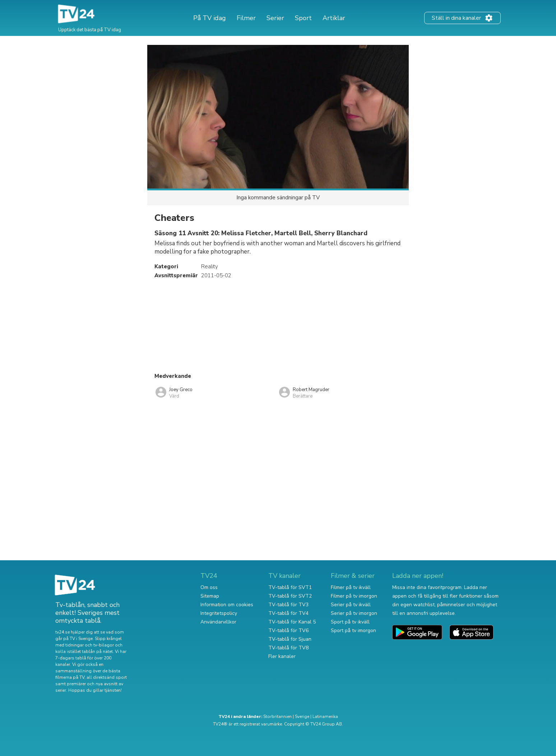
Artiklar (334, 18)
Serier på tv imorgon (354, 613)
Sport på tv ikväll (350, 622)
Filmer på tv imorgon (354, 596)
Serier (275, 18)
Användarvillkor (218, 622)
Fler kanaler (282, 656)
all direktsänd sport (107, 677)
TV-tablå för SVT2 (290, 596)
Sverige (302, 716)
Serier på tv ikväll (351, 605)
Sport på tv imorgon (353, 630)
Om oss (209, 587)
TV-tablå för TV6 (288, 630)
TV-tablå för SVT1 (290, 587)
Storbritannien (277, 716)
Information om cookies (227, 605)
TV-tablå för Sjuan (290, 639)
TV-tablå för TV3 (288, 605)
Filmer (246, 18)
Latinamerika (325, 716)
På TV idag (210, 18)
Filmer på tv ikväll (351, 587)
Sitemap (210, 596)
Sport (303, 18)
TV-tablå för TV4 (288, 613)
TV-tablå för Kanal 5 (292, 622)
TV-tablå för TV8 (288, 648)
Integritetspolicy (219, 613)
